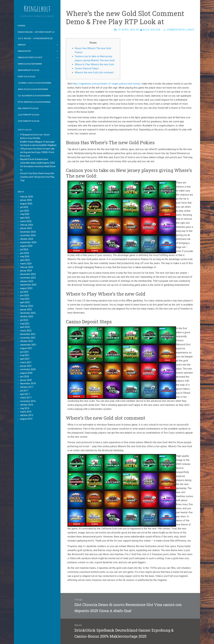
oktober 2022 (27, 316)
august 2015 (26, 419)
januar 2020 (26, 380)
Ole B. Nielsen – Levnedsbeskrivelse (35, 38)
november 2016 (28, 401)
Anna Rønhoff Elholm (29, 70)
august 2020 (26, 373)
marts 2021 (26, 362)
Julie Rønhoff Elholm (28, 115)
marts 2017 (26, 398)
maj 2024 (25, 256)
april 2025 (25, 218)
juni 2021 (25, 352)
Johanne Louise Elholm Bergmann (35, 83)
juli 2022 (24, 320)
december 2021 (28, 334)
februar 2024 (27, 267)
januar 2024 (26, 271)
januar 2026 (26, 200)
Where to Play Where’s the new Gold (94, 64)
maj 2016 (25, 408)
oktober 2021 (27, 341)
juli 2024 (24, 250)
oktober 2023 (27, 281)
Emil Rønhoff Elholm (28, 108)
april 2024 (25, 260)
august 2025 (26, 204)
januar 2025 (26, 228)
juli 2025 (24, 207)
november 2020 (28, 369)
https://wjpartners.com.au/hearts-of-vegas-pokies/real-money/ (107, 84)
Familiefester (24, 51)
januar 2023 (26, 310)
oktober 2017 (27, 387)
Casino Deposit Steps (87, 68)
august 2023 (26, 288)
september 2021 (28, 345)
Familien (22, 45)
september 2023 (28, 285)
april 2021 (25, 359)
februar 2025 (27, 225)
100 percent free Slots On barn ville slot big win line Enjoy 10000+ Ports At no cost (37, 152)
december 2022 (28, 313)
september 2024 (28, 242)
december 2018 (28, 383)
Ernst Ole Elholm (26, 77)
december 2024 (28, 232)
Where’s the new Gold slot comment (94, 72)
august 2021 (26, 348)
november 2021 (28, 338)
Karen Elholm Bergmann (30, 64)
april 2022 (25, 327)
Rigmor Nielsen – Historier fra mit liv (36, 32)
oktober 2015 (27, 415)
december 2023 (28, 274)
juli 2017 (24, 391)
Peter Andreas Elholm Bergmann (34, 102)
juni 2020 (25, 377)
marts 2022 (26, 331)
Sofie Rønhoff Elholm (29, 121)
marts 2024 (26, 264)
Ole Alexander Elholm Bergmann (34, 96)
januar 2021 (26, 366)
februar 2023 (27, 306)
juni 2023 (25, 295)
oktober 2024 (27, 239)
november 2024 (28, 235)
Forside (22, 26)
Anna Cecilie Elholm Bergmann (33, 89)
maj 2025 (25, 214)
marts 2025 (26, 221)
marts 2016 (26, 412)
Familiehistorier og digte (30, 58)
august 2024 (26, 246)
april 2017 (25, 394)
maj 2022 (25, 324)
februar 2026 (27, 197)
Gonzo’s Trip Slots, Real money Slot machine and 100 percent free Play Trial (37, 177)
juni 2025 (25, 211)
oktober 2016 (27, 405)
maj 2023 (25, 299)
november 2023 (28, 278)
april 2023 (25, 302)
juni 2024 (25, 253)
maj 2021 (25, 355)
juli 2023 (24, 292)
